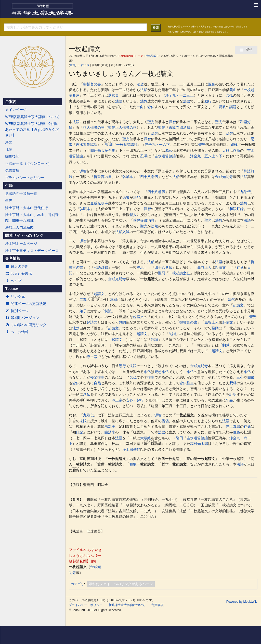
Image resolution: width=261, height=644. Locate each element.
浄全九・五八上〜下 (206, 156)
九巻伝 (245, 192)
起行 (140, 400)
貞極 (234, 145)
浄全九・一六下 (157, 145)
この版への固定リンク (26, 325)
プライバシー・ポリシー (25, 178)
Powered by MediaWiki (242, 602)
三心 (240, 377)
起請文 (220, 267)
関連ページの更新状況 (26, 304)
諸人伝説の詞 (94, 127)
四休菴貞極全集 (103, 150)
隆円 (179, 438)
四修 (251, 377)
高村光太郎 (199, 444)
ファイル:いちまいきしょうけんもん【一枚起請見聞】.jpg (85, 555)
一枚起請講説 (127, 145)
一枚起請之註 (179, 273)
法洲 (108, 145)
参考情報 (13, 259)
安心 (129, 400)
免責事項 (12, 171)
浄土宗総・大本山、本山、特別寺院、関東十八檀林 (32, 217)
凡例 (9, 149)
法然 (140, 84)
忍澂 (237, 150)
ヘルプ (13, 281)
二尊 (83, 300)
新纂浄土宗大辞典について (127, 605)
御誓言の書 (92, 84)
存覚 (240, 267)
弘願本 (128, 177)
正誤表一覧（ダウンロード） (28, 163)
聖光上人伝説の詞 (122, 127)
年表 (9, 201)
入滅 (126, 232)
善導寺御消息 (179, 127)
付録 (9, 186)
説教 (222, 107)
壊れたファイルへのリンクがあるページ (121, 584)
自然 (97, 383)
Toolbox (12, 289)
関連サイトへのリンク (24, 236)
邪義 (229, 400)
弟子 (83, 311)
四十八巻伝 (149, 177)
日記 (80, 432)
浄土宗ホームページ (21, 243)
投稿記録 (151, 56)
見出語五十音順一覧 (21, 194)
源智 (212, 84)
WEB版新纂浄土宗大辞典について (32, 117)
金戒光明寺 (224, 177)
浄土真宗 (233, 427)
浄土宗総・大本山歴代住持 (27, 208)
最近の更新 (17, 266)
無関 (122, 322)
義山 (233, 90)
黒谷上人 (204, 267)
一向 (140, 107)
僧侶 (165, 421)
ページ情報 (17, 332)
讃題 (233, 107)
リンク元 (15, 297)
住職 (237, 432)
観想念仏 (162, 372)
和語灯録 (237, 209)
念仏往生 (187, 383)
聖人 (133, 215)
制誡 (108, 311)
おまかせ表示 (19, 274)
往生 (101, 377)
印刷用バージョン (22, 318)
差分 (73, 65)
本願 (114, 300)
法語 (119, 101)
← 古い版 (83, 65)
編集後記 (12, 156)
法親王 (110, 427)
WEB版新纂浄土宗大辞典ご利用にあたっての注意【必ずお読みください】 (32, 129)
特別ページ (17, 311)
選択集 (113, 95)
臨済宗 (110, 432)
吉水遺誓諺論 (87, 145)
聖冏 (162, 273)
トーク (139, 56)
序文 (9, 142)
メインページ (16, 110)
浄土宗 (92, 357)
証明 (233, 394)
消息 (140, 267)
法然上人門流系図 (19, 227)
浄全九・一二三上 (179, 95)
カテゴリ (77, 584)
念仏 (229, 95)
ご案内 (11, 102)
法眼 (83, 421)
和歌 (133, 464)
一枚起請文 (149, 279)
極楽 (94, 377)
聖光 (151, 122)
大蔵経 (146, 438)
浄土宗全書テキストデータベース (32, 251)
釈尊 (233, 383)
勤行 (208, 101)
